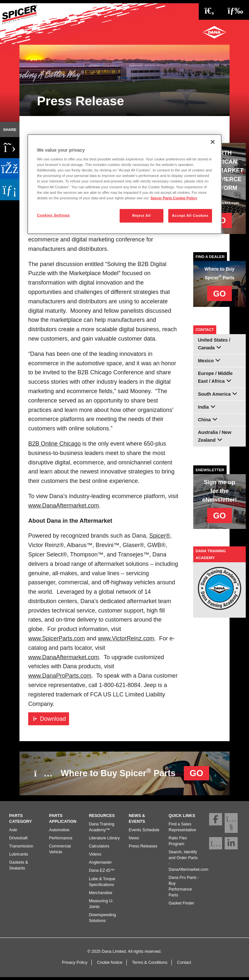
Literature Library (104, 840)
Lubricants (18, 857)
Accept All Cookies (190, 216)
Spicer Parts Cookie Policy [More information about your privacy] (174, 198)
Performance (61, 840)
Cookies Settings (53, 215)
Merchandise (101, 895)
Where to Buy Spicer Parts (122, 773)
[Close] (213, 142)
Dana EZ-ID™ (102, 873)
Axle (13, 832)
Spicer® (160, 536)
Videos (95, 857)
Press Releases (143, 848)
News (134, 840)
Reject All (142, 216)
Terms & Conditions (150, 965)
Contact (184, 965)
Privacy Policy (75, 965)
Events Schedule (144, 832)
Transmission (21, 848)
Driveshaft (18, 840)
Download (49, 719)
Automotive (59, 832)
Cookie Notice (110, 965)
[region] (124, 184)
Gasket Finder (181, 906)
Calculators (99, 848)
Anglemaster (100, 865)
